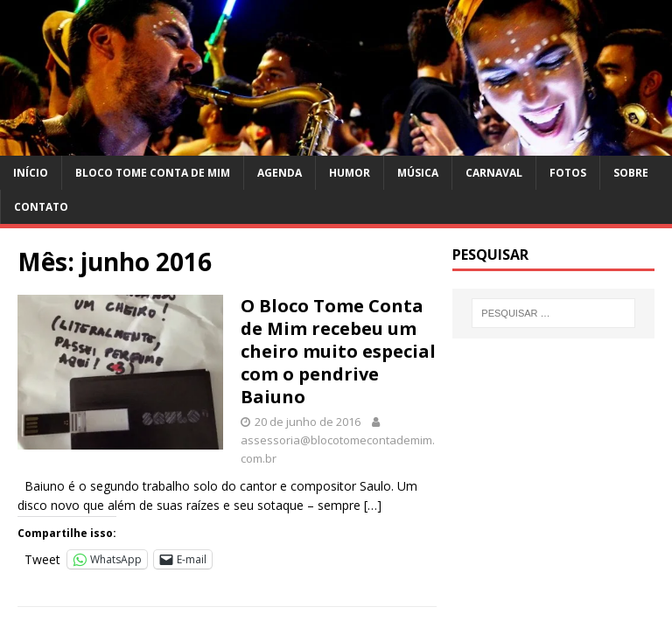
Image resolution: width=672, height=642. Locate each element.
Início (31, 173)
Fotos (568, 173)
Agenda (280, 173)
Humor (350, 173)
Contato (41, 207)
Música (418, 173)
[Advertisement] (553, 443)
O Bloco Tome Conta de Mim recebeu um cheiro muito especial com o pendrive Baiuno (338, 351)
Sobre (631, 173)
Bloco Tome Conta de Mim (153, 173)
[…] (373, 505)
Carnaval (494, 173)
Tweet (42, 558)
